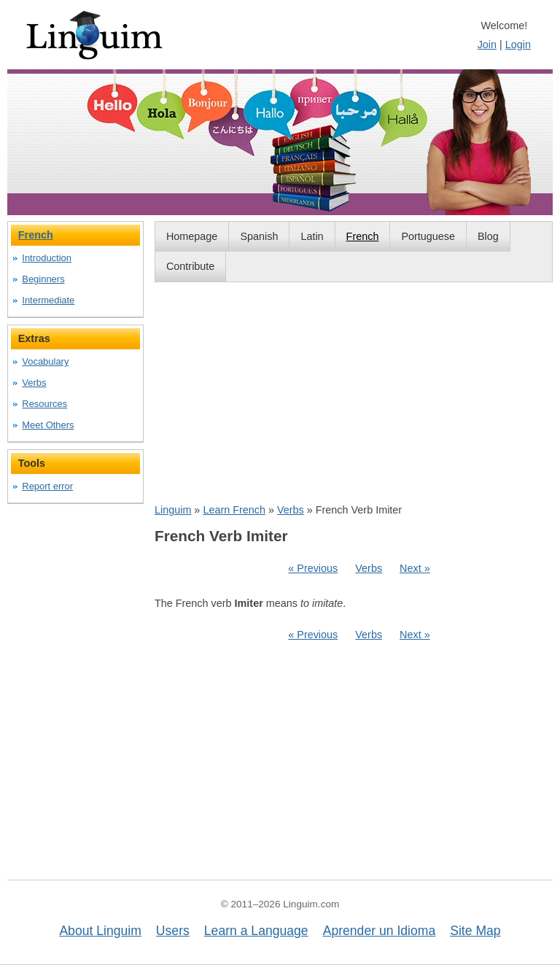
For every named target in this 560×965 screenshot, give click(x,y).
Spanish (259, 236)
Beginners (43, 279)
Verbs (291, 510)
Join (487, 44)
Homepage (192, 236)
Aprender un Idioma (380, 931)
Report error (47, 486)
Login (518, 44)
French (363, 236)
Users (173, 931)
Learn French (234, 510)
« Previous (313, 568)
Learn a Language (256, 931)
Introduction (47, 258)
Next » (415, 568)
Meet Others (48, 425)
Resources (44, 404)
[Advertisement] (354, 392)
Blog (488, 236)
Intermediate (48, 300)
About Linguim (100, 931)
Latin (312, 236)
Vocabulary (45, 361)
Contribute (190, 266)
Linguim (173, 510)
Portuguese (428, 236)
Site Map (475, 931)
